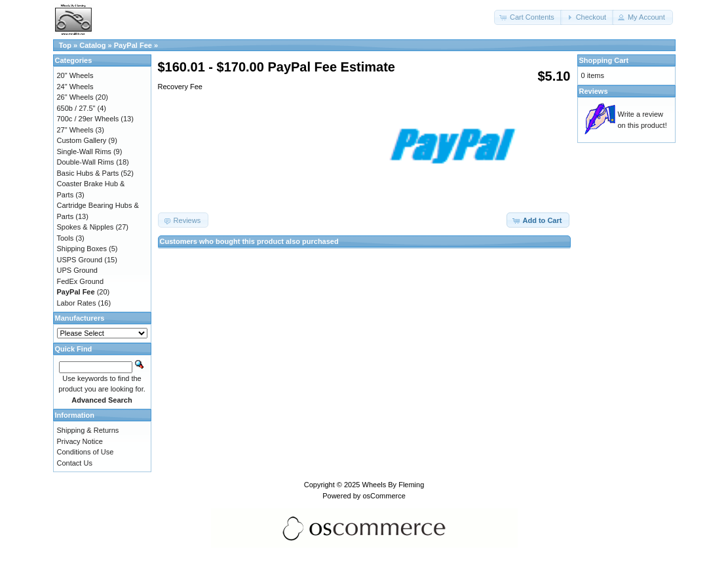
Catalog (92, 45)
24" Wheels (75, 87)
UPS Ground (77, 270)
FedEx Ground (81, 281)
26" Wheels (75, 97)
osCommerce (384, 496)
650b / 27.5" (76, 108)
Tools (66, 238)
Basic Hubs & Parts (88, 173)
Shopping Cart (604, 60)
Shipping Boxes (82, 249)
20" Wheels (75, 75)
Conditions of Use (86, 452)
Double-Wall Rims (86, 162)
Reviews (594, 91)
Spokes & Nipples (86, 227)
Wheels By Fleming (393, 485)
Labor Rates (77, 303)
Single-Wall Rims (84, 151)
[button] (528, 17)
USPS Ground (80, 260)
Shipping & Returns (88, 430)
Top (65, 45)
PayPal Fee (133, 45)
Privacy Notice (80, 441)
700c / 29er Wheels (88, 119)
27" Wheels (75, 130)
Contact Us (75, 463)
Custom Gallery (82, 140)
